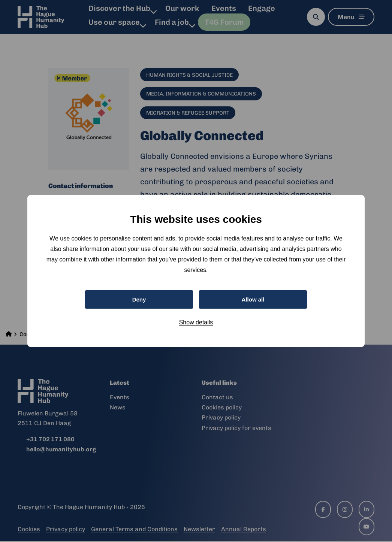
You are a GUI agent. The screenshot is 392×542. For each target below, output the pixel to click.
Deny (139, 299)
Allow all (253, 299)
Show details (196, 323)
